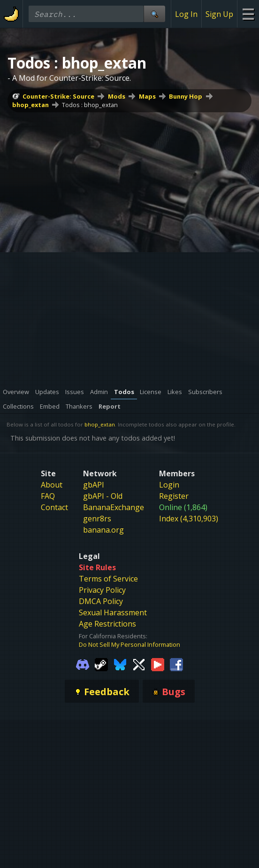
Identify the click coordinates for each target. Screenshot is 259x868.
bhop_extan (30, 105)
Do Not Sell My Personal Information (129, 644)
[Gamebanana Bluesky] (120, 664)
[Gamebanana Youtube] (158, 664)
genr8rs (97, 519)
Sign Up (219, 14)
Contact (54, 507)
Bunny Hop (186, 96)
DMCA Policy (101, 601)
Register (174, 496)
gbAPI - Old (103, 496)
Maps (147, 96)
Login (169, 485)
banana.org (103, 530)
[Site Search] (154, 14)
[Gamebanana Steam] (101, 664)
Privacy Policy (102, 590)
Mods (117, 96)
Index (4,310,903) (189, 519)
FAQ (48, 496)
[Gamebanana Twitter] (139, 664)
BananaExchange (114, 507)
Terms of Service (108, 579)
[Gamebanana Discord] (83, 664)
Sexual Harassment (113, 612)
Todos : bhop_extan (90, 105)
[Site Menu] (248, 14)
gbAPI (94, 485)
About (52, 485)
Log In (186, 14)
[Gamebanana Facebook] (176, 664)
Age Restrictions (107, 624)
